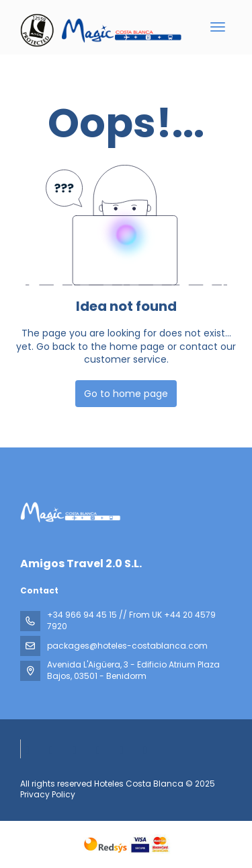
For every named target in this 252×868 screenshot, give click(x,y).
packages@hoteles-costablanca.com (127, 646)
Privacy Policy (48, 794)
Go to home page (126, 394)
